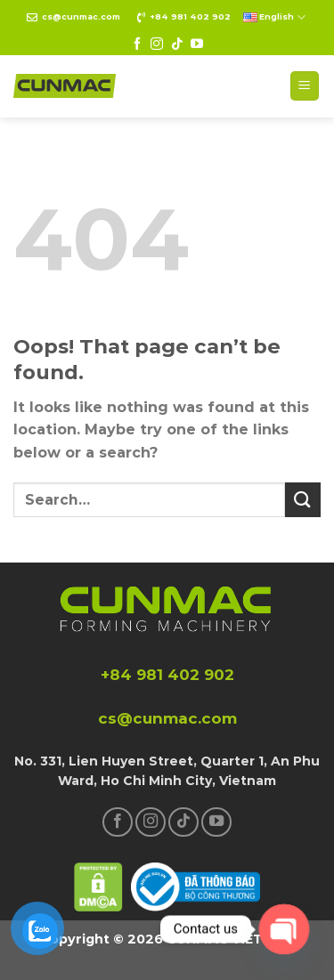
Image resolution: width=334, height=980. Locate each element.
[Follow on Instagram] (157, 45)
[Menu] (305, 86)
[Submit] (303, 500)
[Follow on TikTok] (177, 45)
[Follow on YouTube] (197, 45)
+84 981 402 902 (190, 16)
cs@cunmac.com (81, 16)
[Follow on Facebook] (137, 45)
